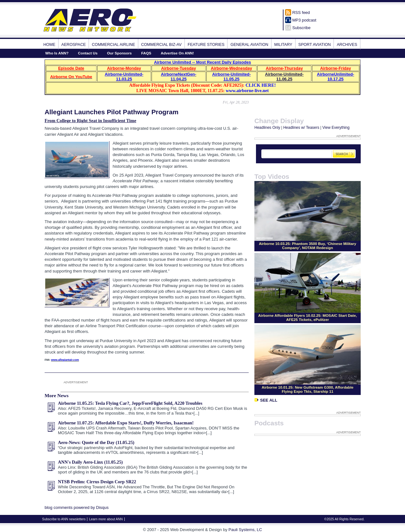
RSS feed (301, 13)
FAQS (146, 53)
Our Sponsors (119, 53)
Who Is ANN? (57, 53)
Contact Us (88, 53)
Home (49, 45)
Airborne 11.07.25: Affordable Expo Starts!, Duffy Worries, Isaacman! (126, 423)
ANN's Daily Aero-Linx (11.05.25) (90, 462)
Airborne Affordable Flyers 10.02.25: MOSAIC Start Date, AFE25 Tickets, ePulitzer (308, 317)
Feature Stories (206, 45)
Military (283, 45)
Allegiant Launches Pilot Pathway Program (112, 112)
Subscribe (302, 28)
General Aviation (249, 45)
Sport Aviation (315, 45)
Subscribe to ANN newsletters (64, 519)
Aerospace (74, 45)
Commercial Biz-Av (161, 45)
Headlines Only (267, 128)
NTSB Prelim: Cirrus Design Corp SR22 (97, 482)
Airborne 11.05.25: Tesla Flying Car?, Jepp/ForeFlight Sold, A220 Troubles (130, 403)
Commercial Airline (113, 45)
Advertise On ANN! (177, 53)
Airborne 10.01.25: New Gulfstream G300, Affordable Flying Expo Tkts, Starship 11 (308, 389)
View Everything (336, 128)
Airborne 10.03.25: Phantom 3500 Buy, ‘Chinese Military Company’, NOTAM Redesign (308, 246)
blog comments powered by (77, 507)
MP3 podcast (304, 20)
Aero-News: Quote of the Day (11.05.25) (96, 442)
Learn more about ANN (106, 519)
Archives (347, 45)
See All (266, 400)
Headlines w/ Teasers (301, 128)
